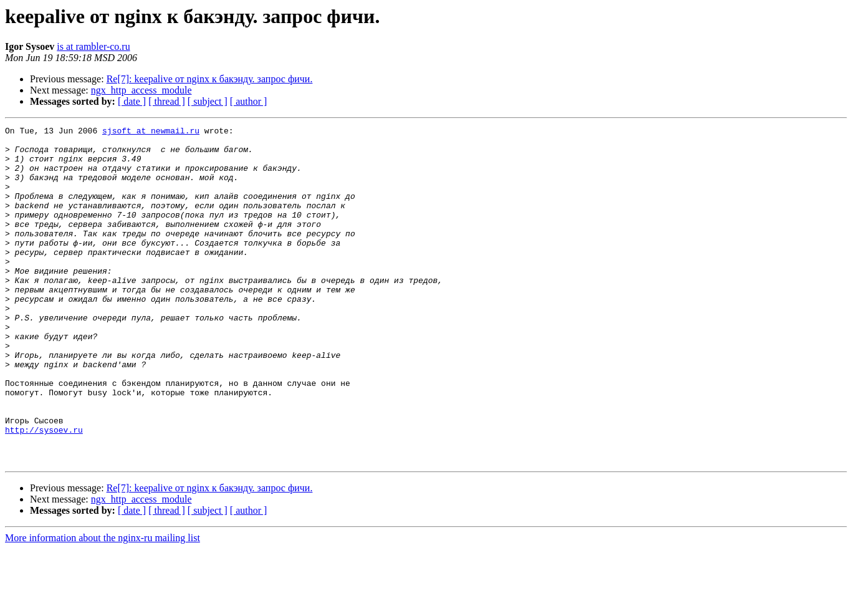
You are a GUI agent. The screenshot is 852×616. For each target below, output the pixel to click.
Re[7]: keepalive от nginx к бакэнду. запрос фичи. (210, 79)
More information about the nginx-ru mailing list (103, 605)
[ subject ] (208, 101)
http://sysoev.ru (44, 491)
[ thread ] (167, 101)
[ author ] (249, 101)
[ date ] (132, 101)
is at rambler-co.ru (93, 46)
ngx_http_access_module (141, 90)
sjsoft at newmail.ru (151, 132)
